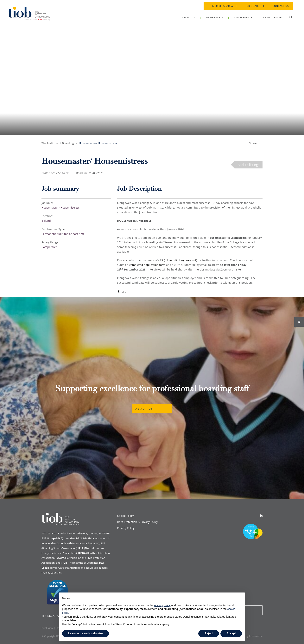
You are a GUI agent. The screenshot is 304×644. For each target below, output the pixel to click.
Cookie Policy (125, 516)
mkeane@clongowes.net (180, 260)
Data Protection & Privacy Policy (137, 522)
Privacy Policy (126, 528)
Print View (47, 628)
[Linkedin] (261, 516)
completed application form (147, 265)
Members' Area (220, 4)
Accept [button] (231, 633)
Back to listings (249, 165)
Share (253, 143)
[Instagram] (299, 322)
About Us (144, 409)
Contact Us (278, 4)
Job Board (250, 4)
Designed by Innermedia (248, 636)
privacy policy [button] (162, 605)
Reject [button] (209, 633)
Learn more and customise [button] (85, 633)
